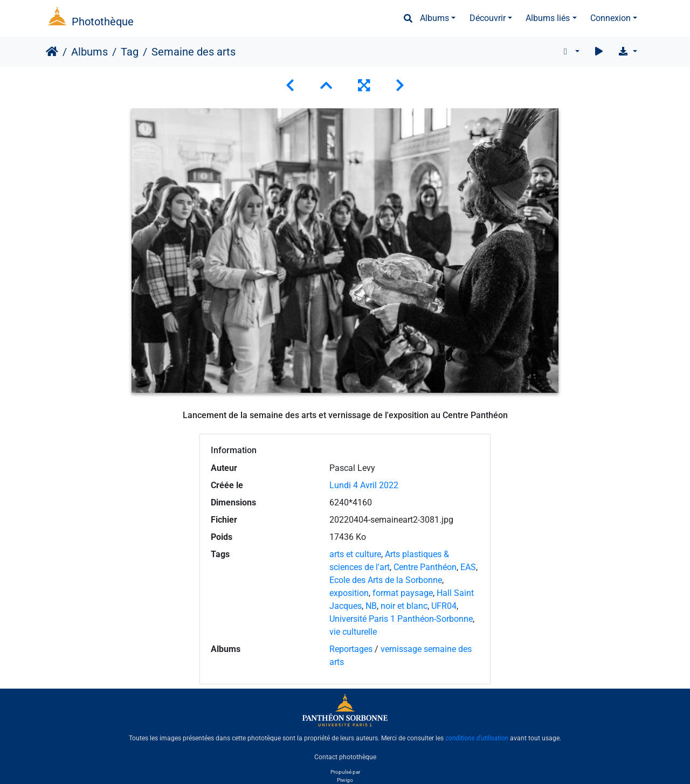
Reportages (351, 649)
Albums (434, 18)
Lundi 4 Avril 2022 (364, 485)
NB (371, 606)
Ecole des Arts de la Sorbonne (386, 580)
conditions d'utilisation (477, 738)
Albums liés (548, 18)
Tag (130, 52)
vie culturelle (353, 632)
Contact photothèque (345, 757)
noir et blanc (404, 606)
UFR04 (444, 606)
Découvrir (488, 18)
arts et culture (355, 554)
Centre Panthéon (425, 567)
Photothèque (103, 22)
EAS (468, 567)
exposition (349, 593)
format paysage (403, 593)
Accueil (52, 52)
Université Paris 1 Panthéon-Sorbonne (401, 619)
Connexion (610, 18)
